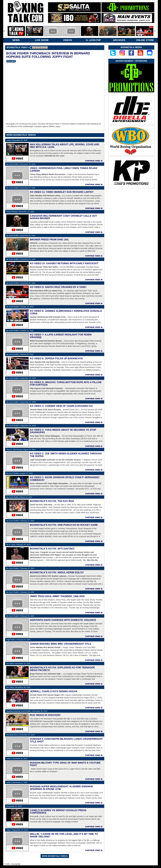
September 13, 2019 (17, 830)
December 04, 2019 (20, 735)
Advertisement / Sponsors (131, 61)
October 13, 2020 (20, 307)
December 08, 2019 (18, 687)
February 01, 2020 (18, 640)
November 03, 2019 (14, 806)
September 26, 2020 (21, 426)
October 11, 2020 (20, 331)
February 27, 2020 (20, 521)
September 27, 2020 (21, 402)
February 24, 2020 (20, 568)
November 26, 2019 (17, 759)
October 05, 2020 (20, 354)
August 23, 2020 (20, 473)
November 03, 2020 (21, 259)
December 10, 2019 (18, 664)
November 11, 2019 (17, 782)
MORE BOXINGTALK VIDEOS (55, 856)
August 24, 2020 (21, 450)
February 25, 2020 (18, 545)
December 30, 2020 (17, 140)
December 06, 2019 (27, 711)
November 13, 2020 (20, 212)
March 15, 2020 (19, 497)
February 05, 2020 (20, 616)
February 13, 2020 (20, 592)
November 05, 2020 (21, 236)
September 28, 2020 (21, 378)
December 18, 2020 (21, 164)
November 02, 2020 (21, 283)
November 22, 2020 (21, 188)
